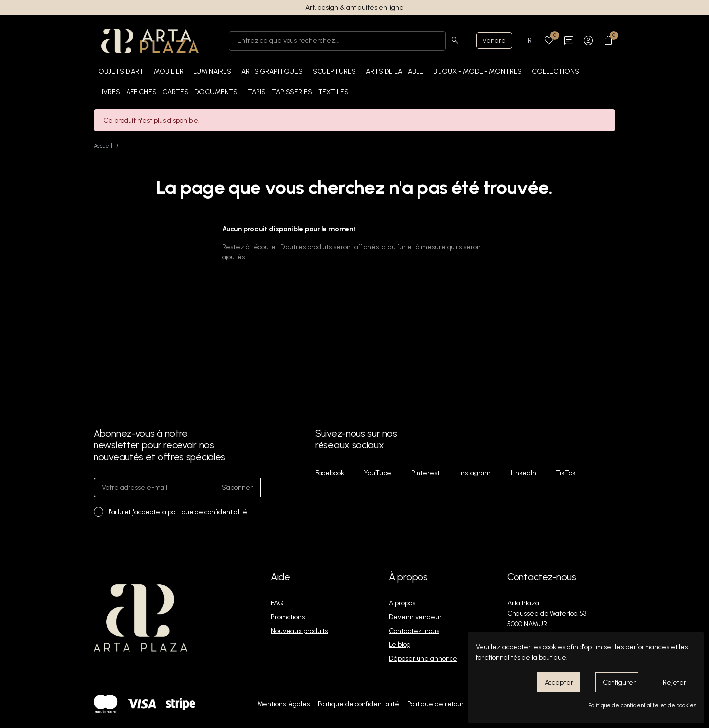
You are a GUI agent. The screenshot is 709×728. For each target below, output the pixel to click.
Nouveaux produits (299, 631)
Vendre (494, 41)
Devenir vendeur (415, 617)
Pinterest (425, 473)
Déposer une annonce (423, 658)
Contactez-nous (414, 631)
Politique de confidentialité (358, 704)
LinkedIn (523, 473)
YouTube (378, 473)
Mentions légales (284, 704)
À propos (402, 603)
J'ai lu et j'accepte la (177, 512)
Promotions (288, 617)
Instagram (475, 473)
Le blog (400, 645)
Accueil (103, 146)
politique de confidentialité (208, 512)
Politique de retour (435, 704)
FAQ (277, 603)
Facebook (330, 473)
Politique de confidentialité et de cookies (642, 705)
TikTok (566, 473)
